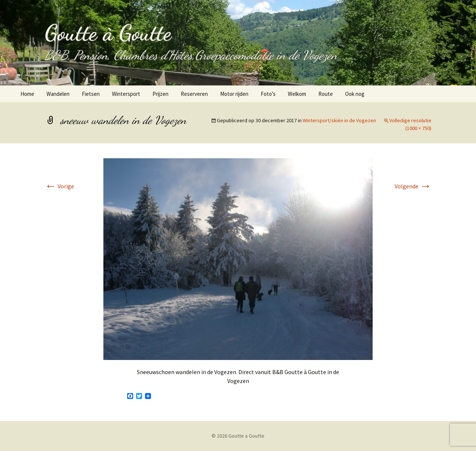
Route (326, 94)
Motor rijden (234, 94)
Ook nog (355, 94)
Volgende (413, 186)
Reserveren (194, 94)
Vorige (59, 186)
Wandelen (58, 94)
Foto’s (268, 94)
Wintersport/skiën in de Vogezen (339, 120)
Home (27, 94)
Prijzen (160, 94)
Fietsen (91, 94)
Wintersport (126, 94)
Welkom (297, 94)
